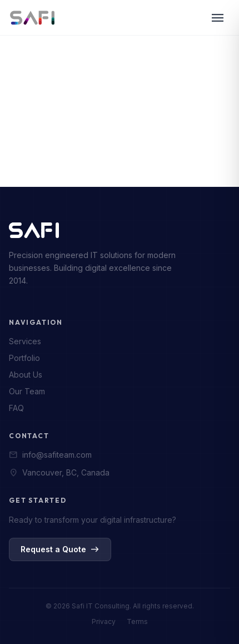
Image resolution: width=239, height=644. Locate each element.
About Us (26, 375)
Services (25, 341)
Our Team (27, 391)
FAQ (16, 408)
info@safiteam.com (50, 455)
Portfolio (24, 358)
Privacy (104, 621)
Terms (137, 621)
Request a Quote (60, 549)
